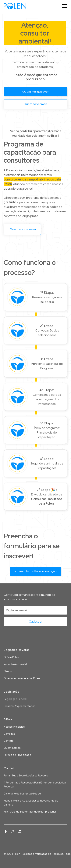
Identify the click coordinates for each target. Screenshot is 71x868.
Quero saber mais (35, 104)
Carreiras (9, 734)
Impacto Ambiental (15, 664)
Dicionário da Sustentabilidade (22, 794)
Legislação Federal (15, 699)
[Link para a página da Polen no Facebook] (6, 831)
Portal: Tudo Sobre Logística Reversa (26, 775)
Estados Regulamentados (19, 706)
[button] (64, 6)
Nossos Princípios (14, 727)
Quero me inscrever (35, 92)
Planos (8, 671)
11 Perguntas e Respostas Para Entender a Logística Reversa (35, 785)
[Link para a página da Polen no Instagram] (13, 831)
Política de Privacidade (17, 755)
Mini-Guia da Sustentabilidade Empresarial (30, 812)
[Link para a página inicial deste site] (36, 638)
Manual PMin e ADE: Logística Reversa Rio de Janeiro (31, 803)
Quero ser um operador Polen (22, 678)
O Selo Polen (11, 657)
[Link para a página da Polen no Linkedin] (20, 831)
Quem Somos (12, 748)
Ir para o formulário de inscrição (36, 571)
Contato (9, 741)
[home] (15, 6)
